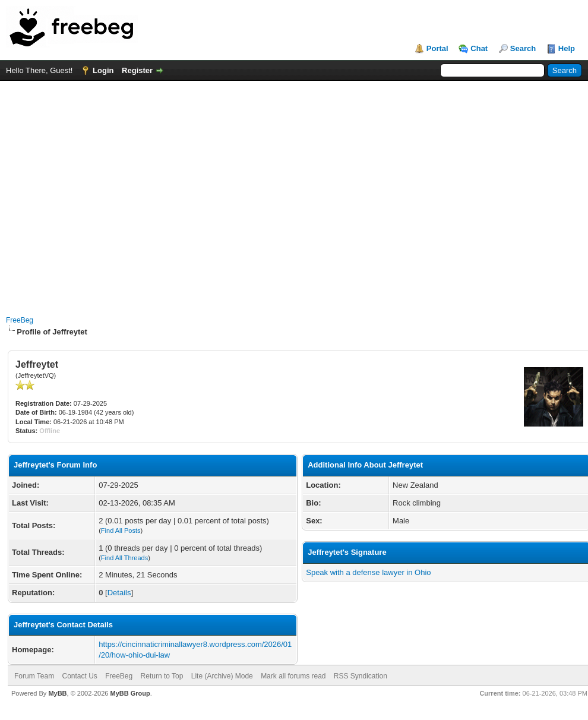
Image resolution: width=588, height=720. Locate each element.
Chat (479, 48)
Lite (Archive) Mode (222, 676)
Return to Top (162, 676)
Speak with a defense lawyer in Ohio (368, 572)
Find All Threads (124, 558)
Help (567, 48)
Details (119, 593)
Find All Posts (121, 530)
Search (523, 48)
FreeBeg (20, 320)
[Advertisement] (111, 192)
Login (103, 70)
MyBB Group (130, 693)
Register (137, 70)
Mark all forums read (293, 676)
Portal (437, 48)
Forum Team (34, 676)
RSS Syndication (361, 676)
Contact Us (79, 676)
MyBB (57, 693)
